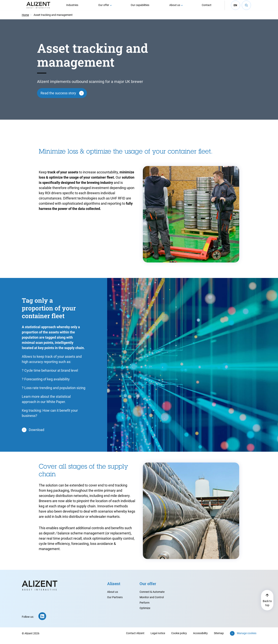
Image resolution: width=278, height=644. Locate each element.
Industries (72, 7)
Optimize (145, 613)
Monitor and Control (152, 602)
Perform (145, 607)
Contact (207, 7)
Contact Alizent (135, 638)
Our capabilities (140, 7)
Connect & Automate (152, 596)
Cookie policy (179, 638)
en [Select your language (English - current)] (236, 8)
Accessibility (200, 638)
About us (175, 7)
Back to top (267, 608)
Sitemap (219, 638)
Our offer (104, 7)
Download (36, 434)
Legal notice (158, 638)
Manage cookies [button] (247, 638)
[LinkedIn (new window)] (42, 621)
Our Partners (115, 602)
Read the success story (58, 98)
